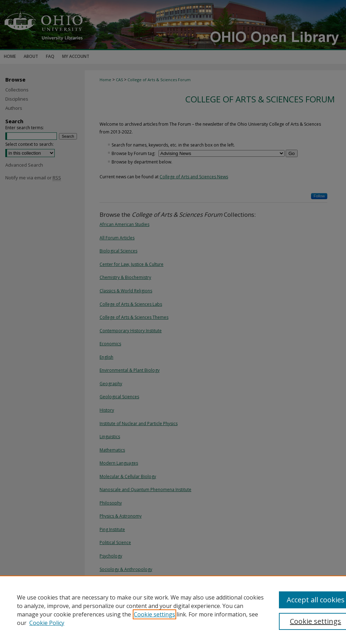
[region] (173, 610)
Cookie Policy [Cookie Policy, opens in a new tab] (47, 623)
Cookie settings (154, 614)
